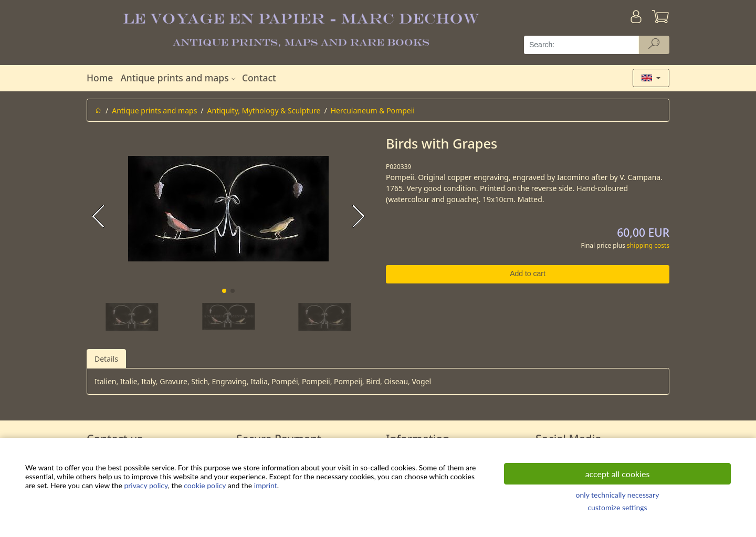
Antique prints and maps (179, 78)
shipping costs (648, 245)
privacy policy (146, 485)
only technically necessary (618, 495)
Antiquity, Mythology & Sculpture (264, 110)
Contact (259, 78)
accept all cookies (618, 474)
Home (100, 78)
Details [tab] (106, 359)
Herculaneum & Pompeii (373, 110)
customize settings (617, 507)
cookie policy (205, 485)
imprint (266, 485)
